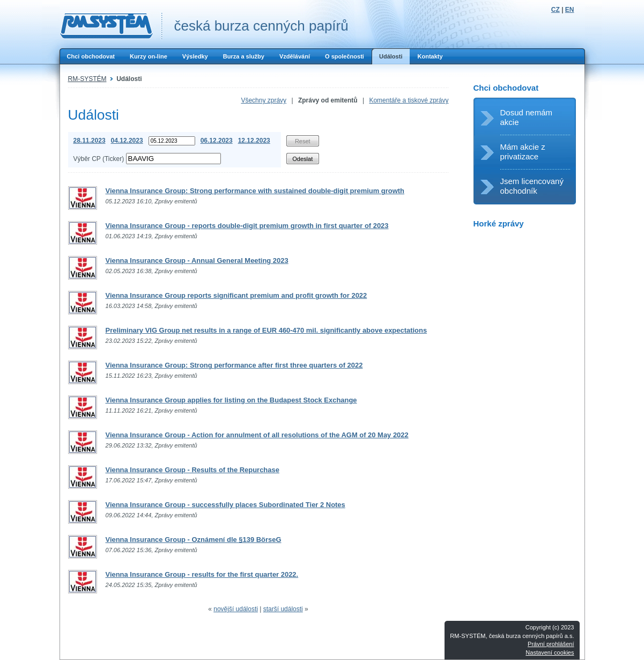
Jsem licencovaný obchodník (532, 186)
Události (391, 56)
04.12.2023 (127, 141)
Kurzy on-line (149, 56)
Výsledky (195, 56)
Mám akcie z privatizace (523, 152)
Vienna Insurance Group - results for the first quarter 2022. (202, 574)
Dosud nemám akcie (527, 117)
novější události (236, 609)
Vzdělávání (295, 56)
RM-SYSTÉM (87, 79)
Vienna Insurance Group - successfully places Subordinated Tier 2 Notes (225, 505)
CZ (556, 10)
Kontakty (430, 56)
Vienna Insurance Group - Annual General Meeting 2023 (197, 261)
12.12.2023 (254, 141)
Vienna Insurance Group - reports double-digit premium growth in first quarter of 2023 (247, 226)
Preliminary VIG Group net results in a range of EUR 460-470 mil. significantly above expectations (267, 330)
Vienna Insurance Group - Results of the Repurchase (193, 470)
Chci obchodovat (91, 56)
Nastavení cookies (550, 652)
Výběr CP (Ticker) (99, 159)
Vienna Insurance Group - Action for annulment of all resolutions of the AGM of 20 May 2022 (257, 435)
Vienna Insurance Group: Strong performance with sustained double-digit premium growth (255, 191)
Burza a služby (244, 56)
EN (570, 10)
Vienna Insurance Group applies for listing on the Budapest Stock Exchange (231, 400)
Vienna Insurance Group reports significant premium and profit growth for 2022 (236, 295)
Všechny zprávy (264, 100)
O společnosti (345, 56)
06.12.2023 (217, 141)
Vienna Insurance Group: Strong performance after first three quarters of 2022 (234, 365)
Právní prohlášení (551, 644)
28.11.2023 (90, 141)
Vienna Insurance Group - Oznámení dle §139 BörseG (194, 540)
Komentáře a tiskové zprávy (409, 100)
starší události (283, 609)
